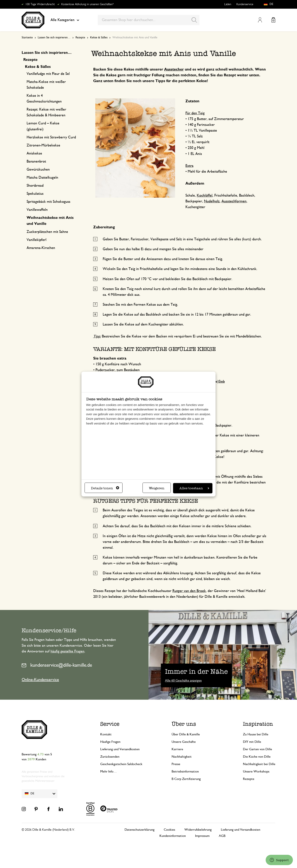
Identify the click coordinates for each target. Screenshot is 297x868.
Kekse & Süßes (99, 38)
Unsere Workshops (256, 771)
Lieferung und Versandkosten (120, 749)
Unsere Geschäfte (184, 742)
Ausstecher (174, 70)
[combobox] (149, 20)
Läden (228, 4)
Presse (176, 764)
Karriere (177, 749)
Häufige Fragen (110, 742)
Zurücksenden (110, 757)
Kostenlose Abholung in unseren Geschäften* (87, 4)
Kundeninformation (173, 836)
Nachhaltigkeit (182, 757)
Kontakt (106, 734)
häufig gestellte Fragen (67, 651)
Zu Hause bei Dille (256, 734)
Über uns (184, 724)
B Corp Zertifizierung (186, 779)
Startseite (27, 38)
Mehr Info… (108, 771)
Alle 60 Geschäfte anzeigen (183, 680)
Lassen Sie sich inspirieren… (54, 38)
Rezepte (80, 38)
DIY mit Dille (252, 742)
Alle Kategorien (65, 20)
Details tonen (105, 488)
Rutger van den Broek (189, 591)
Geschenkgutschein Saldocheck (121, 764)
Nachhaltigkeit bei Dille (259, 764)
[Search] (194, 20)
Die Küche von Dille (257, 757)
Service (110, 724)
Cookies (169, 830)
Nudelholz (212, 201)
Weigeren (157, 488)
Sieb (222, 382)
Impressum (202, 836)
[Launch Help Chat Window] (279, 860)
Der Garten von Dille (258, 749)
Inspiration (258, 724)
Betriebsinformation (185, 771)
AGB (222, 836)
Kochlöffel (205, 196)
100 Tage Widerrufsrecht (40, 4)
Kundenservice (245, 4)
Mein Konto (260, 20)
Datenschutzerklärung (140, 830)
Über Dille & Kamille (186, 734)
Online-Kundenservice (40, 680)
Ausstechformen (234, 201)
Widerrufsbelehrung (198, 830)
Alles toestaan (194, 488)
